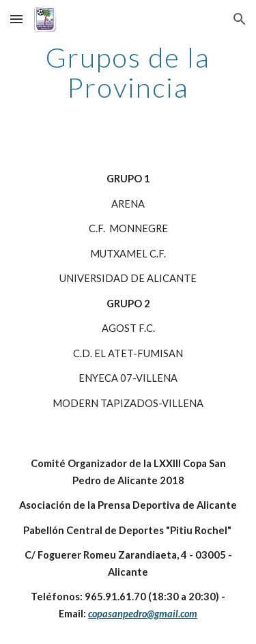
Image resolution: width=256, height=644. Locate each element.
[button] (16, 19)
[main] (128, 72)
